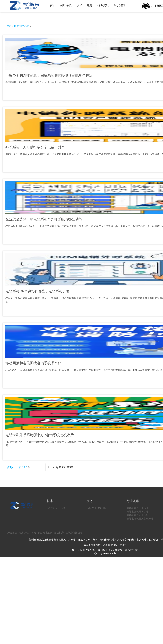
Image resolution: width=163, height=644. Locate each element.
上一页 (18, 467)
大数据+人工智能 (56, 508)
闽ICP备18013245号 (105, 554)
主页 (9, 26)
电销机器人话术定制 (137, 515)
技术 (79, 5)
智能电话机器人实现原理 (140, 519)
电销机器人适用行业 (137, 508)
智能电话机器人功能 (137, 512)
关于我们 (119, 5)
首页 (53, 5)
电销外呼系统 (21, 26)
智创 (24, 6)
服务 (90, 5)
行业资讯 (103, 5)
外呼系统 (66, 5)
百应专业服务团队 (96, 508)
